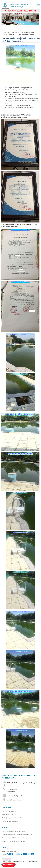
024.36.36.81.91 (15, 11)
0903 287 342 (30, 11)
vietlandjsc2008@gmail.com (16, 796)
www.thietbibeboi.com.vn (14, 800)
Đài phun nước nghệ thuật (10, 821)
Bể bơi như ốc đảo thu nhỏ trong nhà (14, 831)
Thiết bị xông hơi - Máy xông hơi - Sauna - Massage (18, 818)
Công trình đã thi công (18, 32)
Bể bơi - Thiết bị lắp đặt (9, 811)
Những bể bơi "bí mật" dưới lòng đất (13, 841)
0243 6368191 (15, 854)
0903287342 (9, 865)
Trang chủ (6, 32)
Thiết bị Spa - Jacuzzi (9, 815)
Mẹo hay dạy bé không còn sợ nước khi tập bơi (17, 835)
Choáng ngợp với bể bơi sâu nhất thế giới (15, 838)
